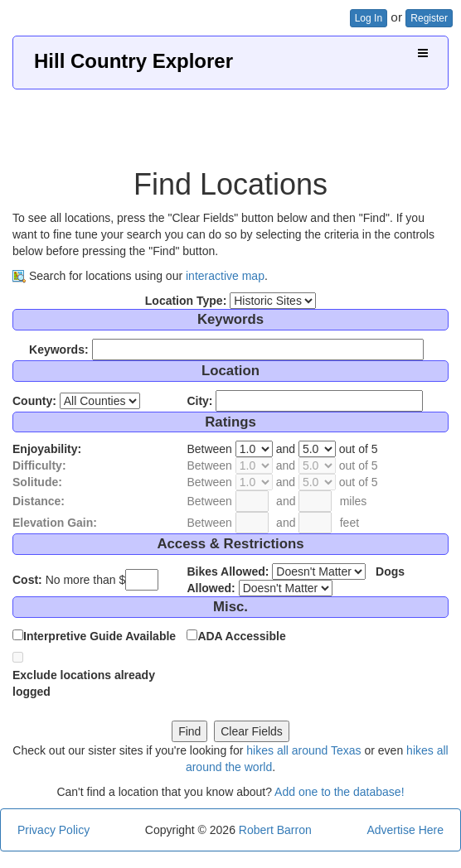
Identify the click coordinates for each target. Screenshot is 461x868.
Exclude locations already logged (84, 683)
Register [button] (429, 18)
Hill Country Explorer (133, 61)
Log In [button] (369, 18)
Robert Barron (275, 830)
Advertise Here (405, 830)
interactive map (225, 276)
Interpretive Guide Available (99, 636)
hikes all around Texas (303, 750)
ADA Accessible (241, 636)
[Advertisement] (230, 123)
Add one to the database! (339, 792)
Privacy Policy (53, 830)
